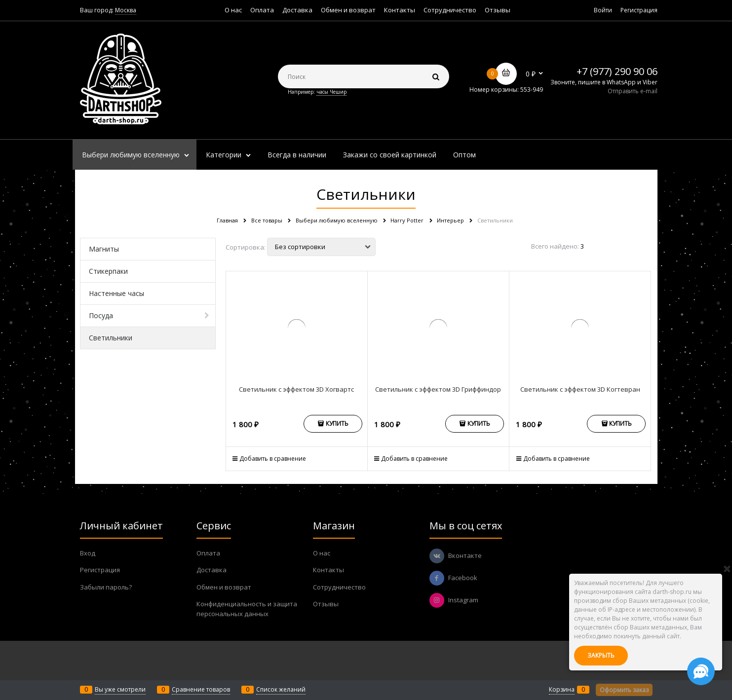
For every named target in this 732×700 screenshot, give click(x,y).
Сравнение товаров (201, 689)
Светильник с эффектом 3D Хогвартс (296, 389)
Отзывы (498, 10)
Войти (603, 10)
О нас (233, 10)
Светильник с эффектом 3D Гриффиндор (438, 389)
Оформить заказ (624, 690)
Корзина (562, 689)
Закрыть (601, 655)
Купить (337, 424)
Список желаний (281, 689)
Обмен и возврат (348, 10)
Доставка (297, 10)
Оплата (262, 10)
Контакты (400, 10)
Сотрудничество (450, 10)
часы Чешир (331, 92)
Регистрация (639, 10)
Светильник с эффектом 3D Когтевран (580, 389)
